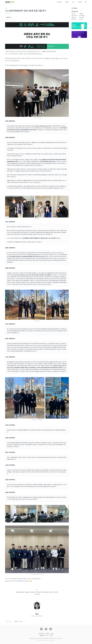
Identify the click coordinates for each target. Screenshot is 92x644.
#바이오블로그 (82, 16)
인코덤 (52, 634)
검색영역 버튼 (86, 2)
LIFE (73, 2)
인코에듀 (47, 634)
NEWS (67, 2)
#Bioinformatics (75, 16)
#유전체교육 (74, 19)
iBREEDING (42, 635)
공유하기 (10, 17)
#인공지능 (81, 19)
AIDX (51, 635)
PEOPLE (80, 2)
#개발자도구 (74, 17)
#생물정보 (81, 14)
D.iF (48, 635)
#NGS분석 (73, 14)
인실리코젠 (41, 634)
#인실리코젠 (82, 17)
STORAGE (59, 2)
